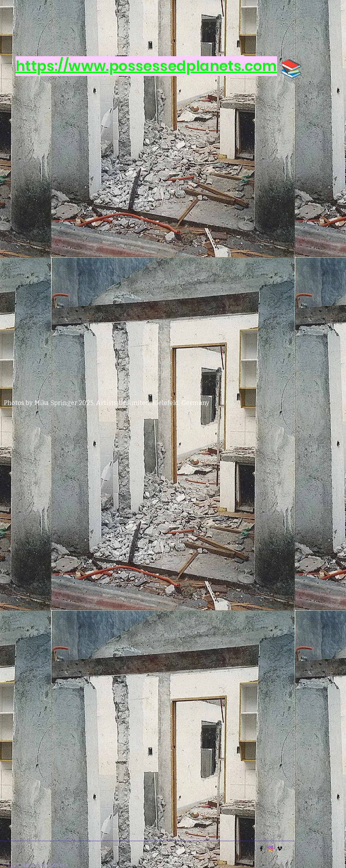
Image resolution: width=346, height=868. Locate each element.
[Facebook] (261, 849)
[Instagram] (270, 849)
